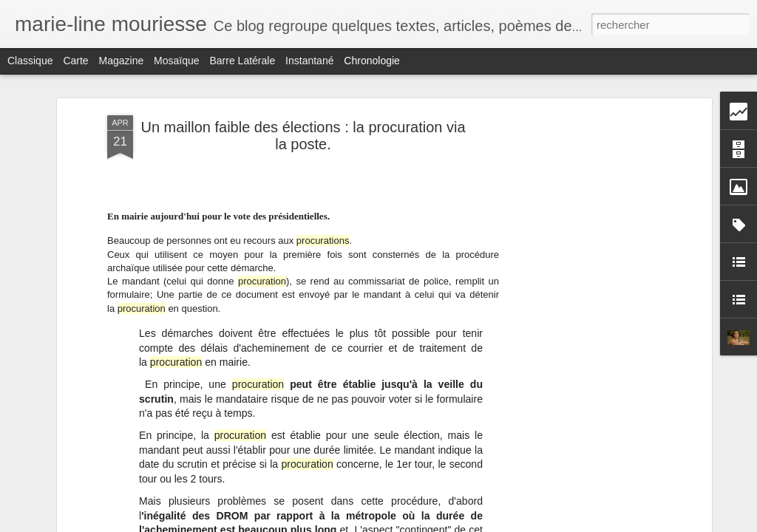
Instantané (309, 61)
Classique (30, 61)
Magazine (122, 61)
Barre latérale (242, 61)
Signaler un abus (481, 524)
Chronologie (372, 61)
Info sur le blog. (559, 512)
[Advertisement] (580, 236)
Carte (75, 61)
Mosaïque (176, 61)
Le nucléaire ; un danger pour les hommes (620, 460)
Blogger (431, 524)
